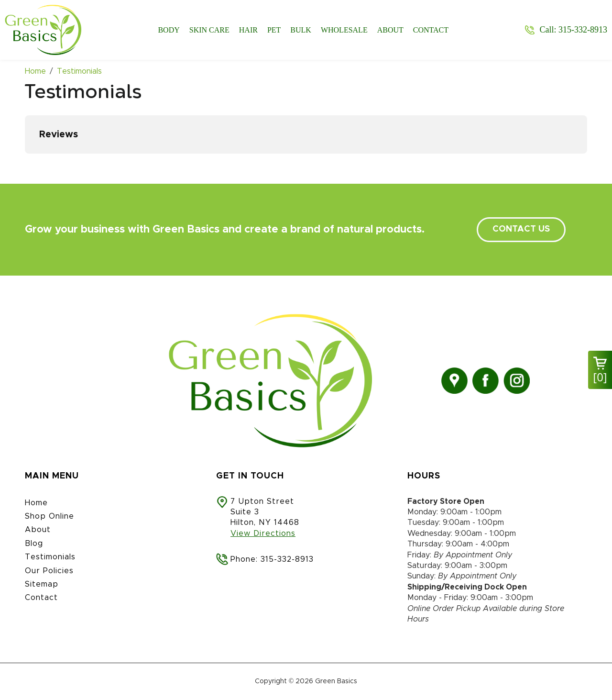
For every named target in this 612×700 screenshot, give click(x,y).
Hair (248, 30)
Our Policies (49, 571)
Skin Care (209, 30)
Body (169, 30)
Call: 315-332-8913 (573, 30)
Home (36, 503)
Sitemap (42, 584)
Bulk (301, 30)
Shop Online (49, 516)
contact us (521, 229)
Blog (34, 544)
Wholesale (344, 30)
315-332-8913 (287, 559)
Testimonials (50, 557)
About (390, 30)
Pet (274, 30)
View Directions (263, 533)
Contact (431, 30)
